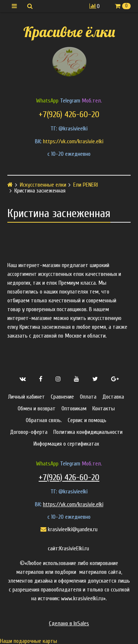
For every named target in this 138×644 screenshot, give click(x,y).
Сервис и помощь (87, 420)
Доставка (113, 397)
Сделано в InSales (69, 623)
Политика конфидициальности (88, 432)
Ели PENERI (86, 185)
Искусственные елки (43, 185)
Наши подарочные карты (29, 641)
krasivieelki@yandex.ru (69, 529)
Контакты (104, 409)
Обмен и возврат (37, 409)
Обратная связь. (44, 420)
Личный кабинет (26, 397)
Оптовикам (74, 409)
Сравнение (62, 397)
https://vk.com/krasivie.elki (73, 141)
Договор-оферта (29, 432)
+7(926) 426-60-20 (69, 114)
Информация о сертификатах (66, 444)
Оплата (88, 397)
